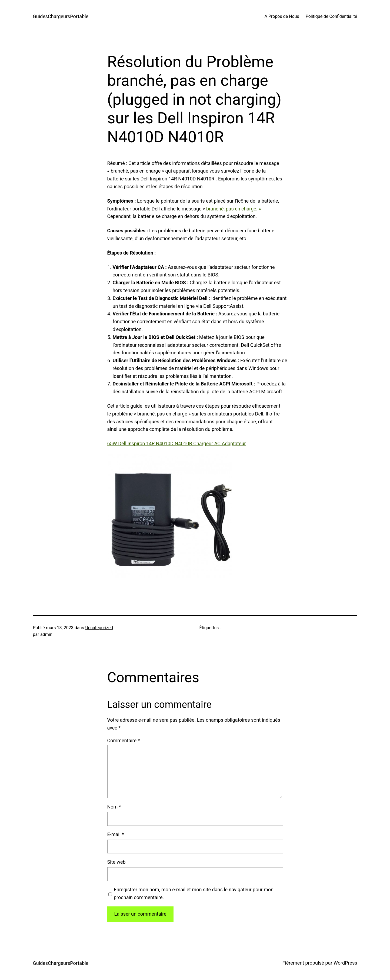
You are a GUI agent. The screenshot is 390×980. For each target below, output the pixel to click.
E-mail (116, 834)
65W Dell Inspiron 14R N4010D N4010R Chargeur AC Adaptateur (177, 443)
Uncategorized (99, 628)
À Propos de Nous (282, 16)
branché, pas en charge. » (234, 209)
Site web (116, 862)
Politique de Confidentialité (331, 16)
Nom (114, 807)
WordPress (345, 963)
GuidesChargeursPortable (61, 16)
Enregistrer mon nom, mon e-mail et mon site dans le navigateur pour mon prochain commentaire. (194, 893)
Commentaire (124, 740)
